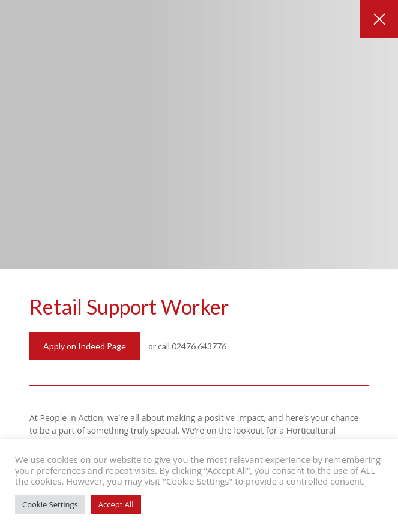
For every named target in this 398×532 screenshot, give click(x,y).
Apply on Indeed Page (85, 346)
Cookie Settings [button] (50, 504)
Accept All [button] (116, 504)
